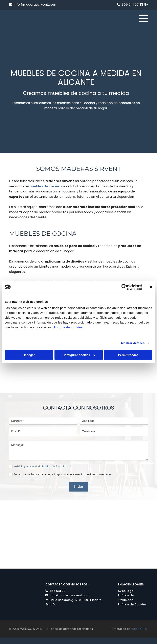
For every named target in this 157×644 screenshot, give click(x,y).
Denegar (29, 355)
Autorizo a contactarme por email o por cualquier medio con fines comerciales (62, 474)
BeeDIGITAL (140, 626)
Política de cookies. (69, 327)
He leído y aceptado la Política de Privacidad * (42, 466)
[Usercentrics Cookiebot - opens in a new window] (124, 287)
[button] (103, 19)
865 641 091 (131, 5)
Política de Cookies (132, 603)
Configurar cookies (79, 355)
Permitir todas (128, 355)
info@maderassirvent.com (35, 5)
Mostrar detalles (133, 343)
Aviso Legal (126, 590)
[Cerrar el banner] (151, 287)
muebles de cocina (44, 186)
